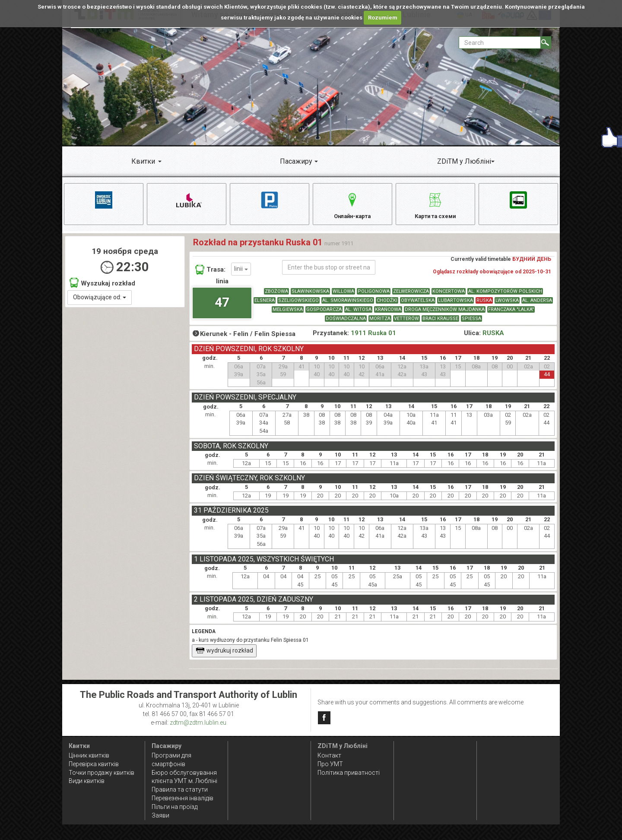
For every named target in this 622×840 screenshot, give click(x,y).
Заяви (160, 815)
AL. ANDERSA (537, 305)
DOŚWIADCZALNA (346, 323)
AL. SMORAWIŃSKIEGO (348, 305)
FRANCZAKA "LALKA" (511, 314)
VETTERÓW (406, 323)
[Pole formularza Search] (500, 43)
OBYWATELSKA (418, 305)
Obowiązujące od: (100, 301)
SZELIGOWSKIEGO (298, 305)
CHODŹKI (387, 305)
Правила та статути (180, 790)
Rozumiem (383, 17)
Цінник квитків (89, 755)
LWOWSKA (507, 305)
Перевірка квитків (94, 764)
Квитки (143, 161)
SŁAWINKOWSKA (310, 296)
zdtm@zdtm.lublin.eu (198, 723)
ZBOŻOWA (276, 296)
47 (222, 306)
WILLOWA (343, 296)
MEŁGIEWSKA (288, 314)
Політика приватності (349, 773)
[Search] (546, 43)
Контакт (329, 755)
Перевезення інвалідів (182, 799)
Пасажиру (296, 161)
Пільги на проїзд (175, 807)
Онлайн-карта (352, 205)
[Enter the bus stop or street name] (329, 272)
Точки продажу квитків (102, 773)
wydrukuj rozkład (224, 655)
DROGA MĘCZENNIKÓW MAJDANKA (445, 314)
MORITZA (380, 323)
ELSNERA (265, 305)
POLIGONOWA (374, 296)
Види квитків (87, 781)
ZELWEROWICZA (411, 296)
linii (241, 273)
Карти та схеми (435, 205)
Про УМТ (330, 764)
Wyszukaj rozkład (102, 287)
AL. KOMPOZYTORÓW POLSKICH (505, 296)
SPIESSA (471, 323)
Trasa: (210, 274)
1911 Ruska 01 (373, 337)
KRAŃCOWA (388, 314)
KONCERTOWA (449, 296)
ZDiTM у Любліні (464, 161)
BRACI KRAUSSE (440, 323)
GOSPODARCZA (324, 314)
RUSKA (484, 305)
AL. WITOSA (358, 314)
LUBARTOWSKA (455, 305)
